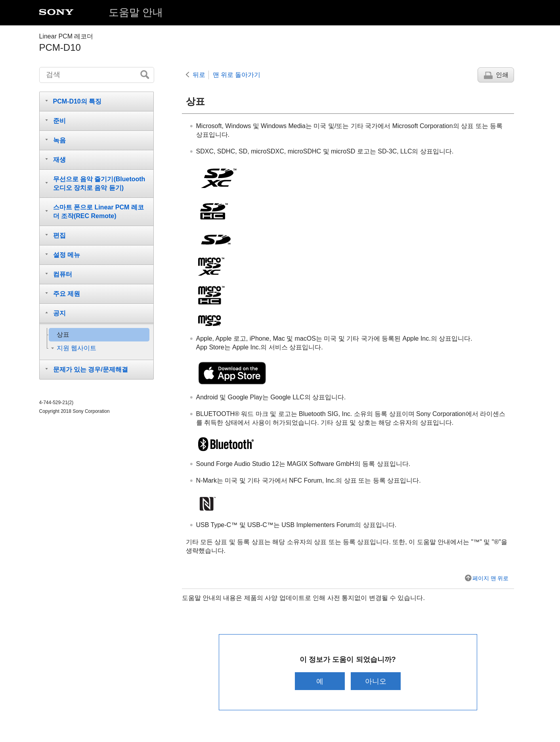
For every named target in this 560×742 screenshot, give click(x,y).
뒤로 (199, 75)
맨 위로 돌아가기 (237, 75)
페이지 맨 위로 (491, 578)
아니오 (376, 681)
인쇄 (502, 75)
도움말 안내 (136, 12)
